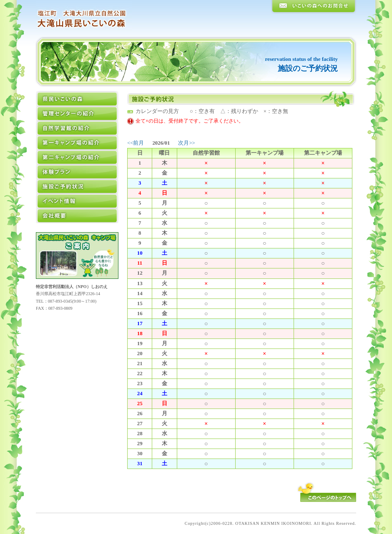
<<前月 (136, 143)
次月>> (186, 143)
